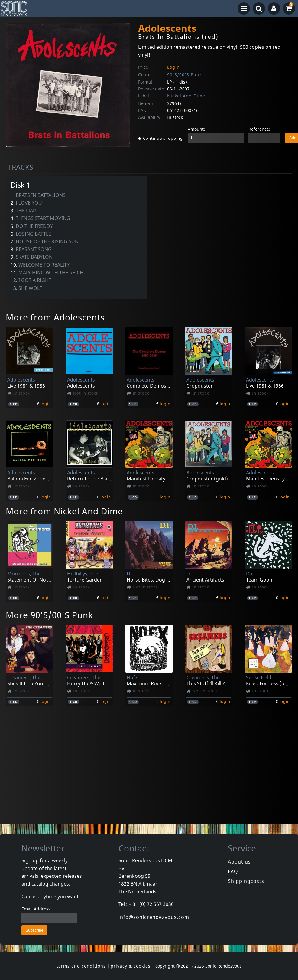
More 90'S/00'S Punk (49, 615)
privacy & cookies (131, 966)
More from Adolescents (55, 317)
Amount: (196, 129)
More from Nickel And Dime (64, 511)
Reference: (259, 129)
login (46, 404)
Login (173, 67)
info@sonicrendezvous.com (154, 917)
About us (239, 862)
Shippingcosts (246, 881)
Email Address (38, 909)
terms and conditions (81, 966)
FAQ (233, 871)
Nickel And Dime (186, 96)
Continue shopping (160, 138)
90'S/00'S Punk (185, 75)
